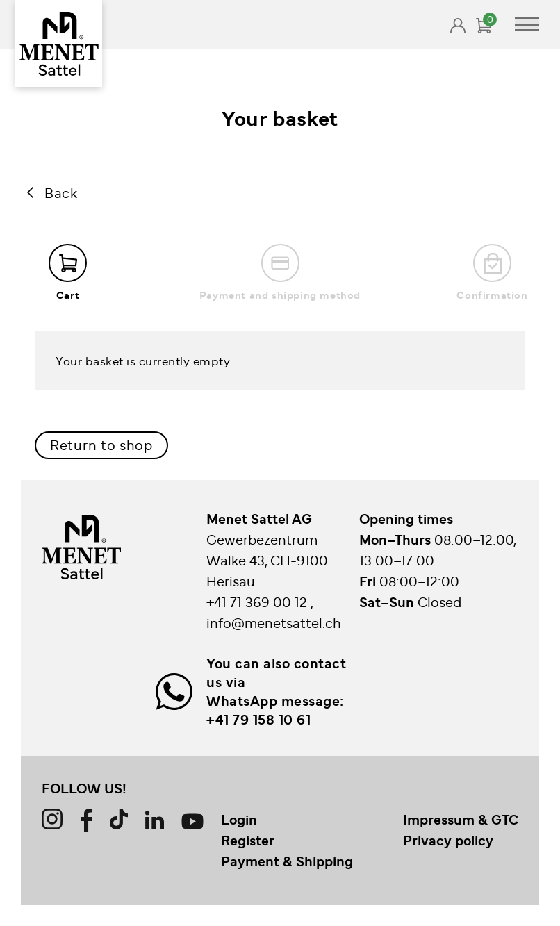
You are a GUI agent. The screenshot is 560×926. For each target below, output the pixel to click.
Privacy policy (448, 840)
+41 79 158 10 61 (258, 719)
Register (248, 840)
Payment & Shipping (287, 861)
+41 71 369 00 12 (258, 601)
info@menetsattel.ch (274, 622)
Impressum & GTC (461, 819)
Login (239, 819)
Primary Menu (527, 24)
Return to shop (101, 444)
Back (61, 192)
